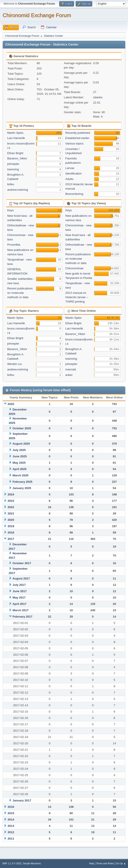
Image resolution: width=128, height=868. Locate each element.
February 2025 (22, 482)
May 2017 (19, 598)
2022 (11, 507)
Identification (74, 173)
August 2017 (21, 578)
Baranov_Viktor (17, 158)
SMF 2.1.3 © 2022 (12, 863)
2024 (11, 494)
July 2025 (19, 450)
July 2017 (19, 585)
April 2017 (20, 604)
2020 (11, 520)
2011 (11, 839)
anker (69, 375)
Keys (11, 210)
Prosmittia (14, 245)
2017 (11, 539)
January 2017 (22, 800)
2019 (11, 526)
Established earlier (77, 138)
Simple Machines (32, 863)
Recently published (78, 133)
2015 (11, 813)
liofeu (11, 184)
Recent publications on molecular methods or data (20, 293)
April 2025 (20, 469)
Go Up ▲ (121, 863)
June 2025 (20, 456)
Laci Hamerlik (16, 138)
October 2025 (22, 428)
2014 (11, 820)
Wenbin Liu (14, 364)
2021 (11, 513)
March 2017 (20, 610)
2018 (11, 533)
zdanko (98, 97)
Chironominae (74, 268)
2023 (11, 501)
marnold (71, 369)
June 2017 (20, 591)
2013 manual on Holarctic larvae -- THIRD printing (77, 297)
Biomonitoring (74, 194)
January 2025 (22, 488)
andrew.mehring (18, 190)
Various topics (74, 143)
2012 (11, 832)
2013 (11, 826)
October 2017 (22, 563)
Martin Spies (15, 133)
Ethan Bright (15, 153)
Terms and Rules (105, 863)
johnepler (13, 164)
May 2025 (19, 463)
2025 (11, 404)
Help (92, 863)
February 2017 (22, 617)
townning (13, 169)
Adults (69, 179)
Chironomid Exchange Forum (37, 15)
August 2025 (21, 444)
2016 (11, 807)
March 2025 (20, 475)
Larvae (70, 168)
